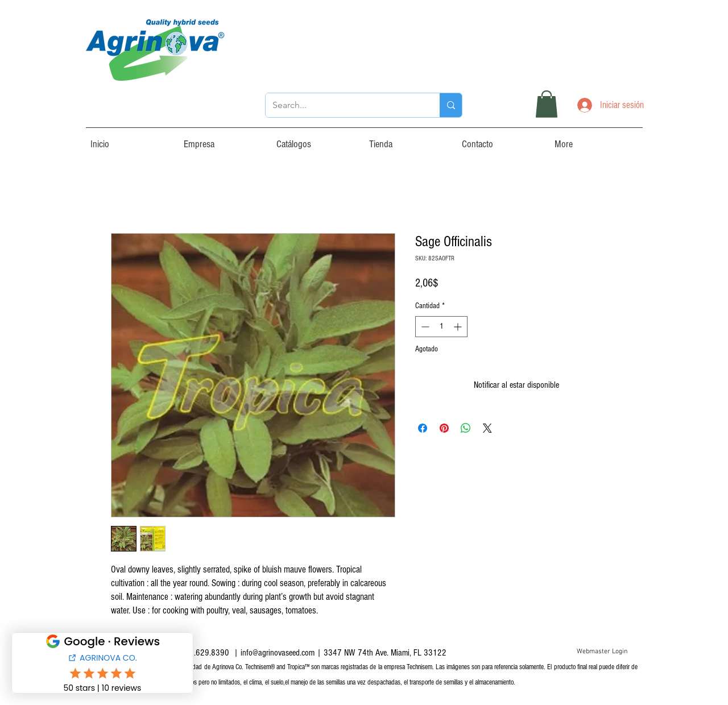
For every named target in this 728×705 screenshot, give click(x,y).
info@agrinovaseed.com (278, 653)
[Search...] (344, 105)
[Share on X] (487, 428)
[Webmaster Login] (602, 652)
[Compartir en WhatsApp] (466, 428)
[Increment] (459, 327)
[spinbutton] (441, 327)
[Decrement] (424, 327)
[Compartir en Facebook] (423, 428)
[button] (547, 104)
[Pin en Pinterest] (444, 428)
